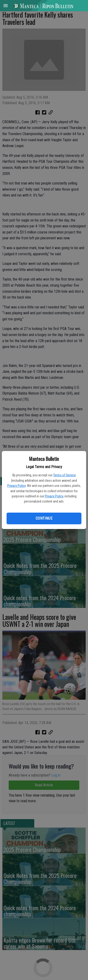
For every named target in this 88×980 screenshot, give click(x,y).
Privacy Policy (16, 486)
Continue (44, 518)
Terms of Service (65, 475)
